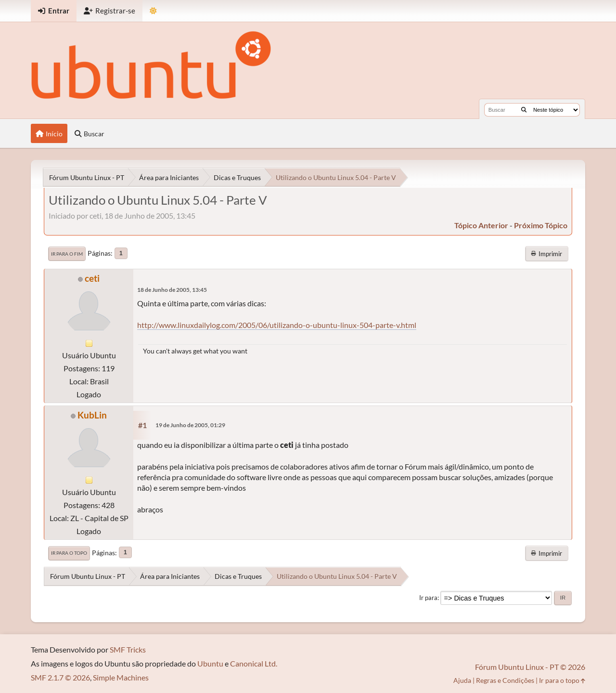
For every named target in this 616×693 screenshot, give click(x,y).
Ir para (428, 598)
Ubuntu (210, 663)
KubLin (92, 415)
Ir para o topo (69, 553)
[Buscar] (524, 110)
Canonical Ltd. (254, 663)
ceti (92, 278)
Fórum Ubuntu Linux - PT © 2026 (530, 667)
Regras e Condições (505, 680)
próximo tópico (541, 225)
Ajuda (462, 680)
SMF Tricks (128, 649)
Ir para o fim (67, 254)
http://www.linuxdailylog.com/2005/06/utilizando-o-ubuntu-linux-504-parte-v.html (277, 325)
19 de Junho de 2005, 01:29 (190, 425)
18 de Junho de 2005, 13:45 (172, 290)
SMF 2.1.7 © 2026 (60, 677)
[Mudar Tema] (153, 11)
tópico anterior (481, 225)
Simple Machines (121, 677)
